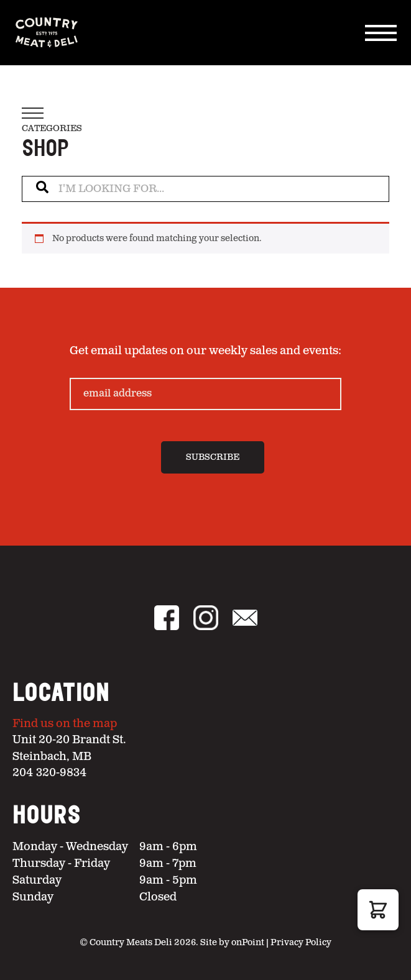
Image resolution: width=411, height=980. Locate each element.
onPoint (248, 943)
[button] (378, 910)
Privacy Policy (301, 943)
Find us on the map (65, 724)
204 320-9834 (50, 773)
